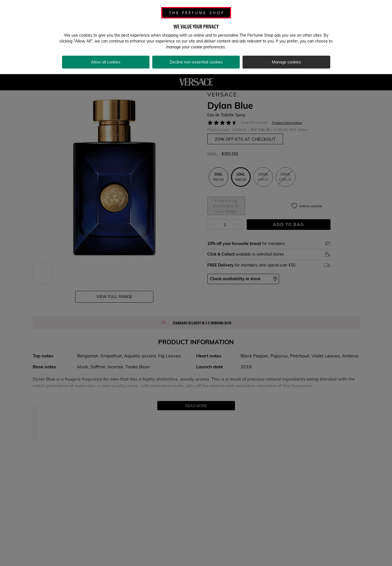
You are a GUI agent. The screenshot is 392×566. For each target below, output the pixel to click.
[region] (196, 37)
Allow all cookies (106, 62)
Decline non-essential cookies (196, 62)
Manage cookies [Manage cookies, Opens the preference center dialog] (286, 62)
